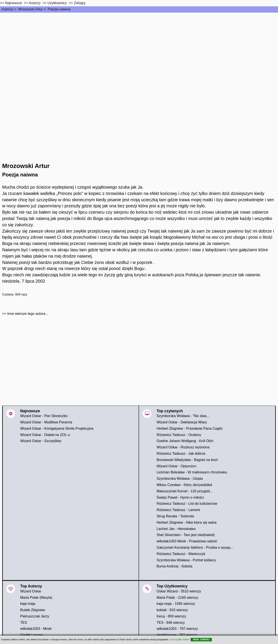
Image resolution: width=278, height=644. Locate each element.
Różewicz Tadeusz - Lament (178, 510)
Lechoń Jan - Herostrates (176, 529)
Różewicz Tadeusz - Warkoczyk (181, 554)
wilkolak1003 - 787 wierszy (177, 629)
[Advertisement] (139, 45)
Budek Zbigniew (33, 610)
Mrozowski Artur (31, 9)
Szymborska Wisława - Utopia (180, 479)
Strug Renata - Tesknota (175, 516)
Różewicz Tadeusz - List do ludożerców (187, 504)
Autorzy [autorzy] (35, 3)
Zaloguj (79, 3)
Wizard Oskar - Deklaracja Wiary (182, 422)
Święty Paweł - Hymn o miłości (180, 497)
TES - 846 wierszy (171, 623)
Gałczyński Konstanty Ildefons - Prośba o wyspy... (195, 548)
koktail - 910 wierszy (172, 610)
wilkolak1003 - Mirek (36, 629)
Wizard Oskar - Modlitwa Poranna (46, 422)
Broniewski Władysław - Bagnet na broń (187, 460)
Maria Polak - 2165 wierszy (177, 598)
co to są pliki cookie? (179, 640)
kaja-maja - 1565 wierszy (176, 604)
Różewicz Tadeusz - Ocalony (179, 435)
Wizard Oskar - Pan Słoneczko (44, 416)
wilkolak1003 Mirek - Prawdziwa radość (187, 541)
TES (24, 623)
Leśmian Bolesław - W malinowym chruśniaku (192, 472)
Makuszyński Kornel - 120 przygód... (185, 491)
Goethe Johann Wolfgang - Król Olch (185, 441)
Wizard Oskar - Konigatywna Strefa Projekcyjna (57, 428)
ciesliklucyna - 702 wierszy (177, 635)
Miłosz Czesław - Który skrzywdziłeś (184, 485)
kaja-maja (28, 604)
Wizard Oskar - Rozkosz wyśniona (183, 447)
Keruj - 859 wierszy (171, 616)
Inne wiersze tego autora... (28, 314)
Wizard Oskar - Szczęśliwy (41, 441)
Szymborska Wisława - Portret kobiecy (186, 560)
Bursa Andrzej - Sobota (175, 566)
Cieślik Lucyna (31, 635)
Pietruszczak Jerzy (35, 616)
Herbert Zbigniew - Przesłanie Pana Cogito (189, 428)
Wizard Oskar (31, 591)
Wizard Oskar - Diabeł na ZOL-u (45, 435)
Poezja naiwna (59, 9)
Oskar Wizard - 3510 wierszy (179, 591)
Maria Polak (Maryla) (36, 598)
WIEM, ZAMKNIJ (201, 640)
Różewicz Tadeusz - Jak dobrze (181, 454)
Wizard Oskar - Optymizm (176, 466)
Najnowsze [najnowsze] (13, 3)
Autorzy (8, 9)
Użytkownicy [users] (57, 3)
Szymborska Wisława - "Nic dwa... (183, 416)
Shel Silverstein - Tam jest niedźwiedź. (186, 535)
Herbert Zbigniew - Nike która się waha (187, 522)
